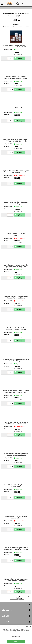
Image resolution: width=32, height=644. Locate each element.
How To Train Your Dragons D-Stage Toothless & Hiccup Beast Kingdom (16, 549)
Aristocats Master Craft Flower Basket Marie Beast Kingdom (16, 360)
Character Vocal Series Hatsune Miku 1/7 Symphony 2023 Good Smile (16, 140)
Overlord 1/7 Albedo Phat (16, 108)
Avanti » (21, 16)
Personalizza (16, 636)
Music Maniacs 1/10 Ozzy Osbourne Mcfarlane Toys (16, 486)
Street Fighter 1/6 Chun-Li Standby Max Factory (16, 203)
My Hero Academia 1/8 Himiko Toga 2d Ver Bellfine (16, 172)
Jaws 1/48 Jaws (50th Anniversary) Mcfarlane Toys (16, 517)
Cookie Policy (15, 632)
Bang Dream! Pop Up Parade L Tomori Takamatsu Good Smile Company (16, 391)
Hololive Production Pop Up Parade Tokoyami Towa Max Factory (16, 329)
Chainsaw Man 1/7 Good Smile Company (16, 234)
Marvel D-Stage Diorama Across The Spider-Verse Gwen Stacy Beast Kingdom (16, 267)
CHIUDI (31, 627)
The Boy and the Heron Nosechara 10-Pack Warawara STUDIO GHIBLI (16, 46)
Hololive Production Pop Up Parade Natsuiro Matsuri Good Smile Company (16, 455)
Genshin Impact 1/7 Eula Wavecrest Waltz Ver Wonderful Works (16, 297)
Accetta (16, 641)
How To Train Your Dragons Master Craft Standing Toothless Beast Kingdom (16, 424)
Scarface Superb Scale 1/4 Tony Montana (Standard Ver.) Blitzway (16, 77)
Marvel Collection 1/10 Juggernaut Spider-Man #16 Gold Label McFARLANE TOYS (16, 581)
